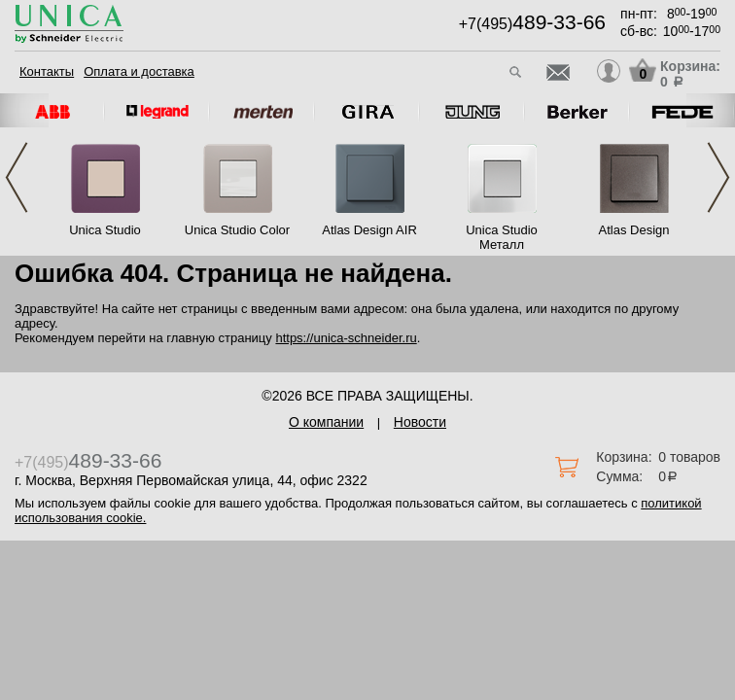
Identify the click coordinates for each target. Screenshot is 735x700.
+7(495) (532, 24)
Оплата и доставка (139, 71)
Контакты (47, 71)
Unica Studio (105, 230)
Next (718, 177)
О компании (326, 422)
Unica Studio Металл (502, 237)
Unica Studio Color (237, 230)
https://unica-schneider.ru (346, 338)
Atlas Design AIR (369, 230)
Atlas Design (634, 230)
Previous (17, 177)
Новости (420, 422)
